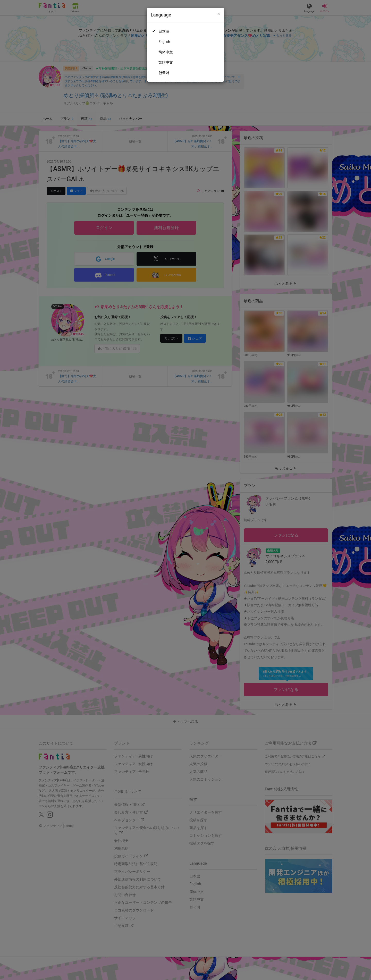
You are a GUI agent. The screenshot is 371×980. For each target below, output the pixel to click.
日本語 (164, 31)
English (164, 42)
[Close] (219, 14)
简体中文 (166, 52)
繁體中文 (166, 62)
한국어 (164, 73)
